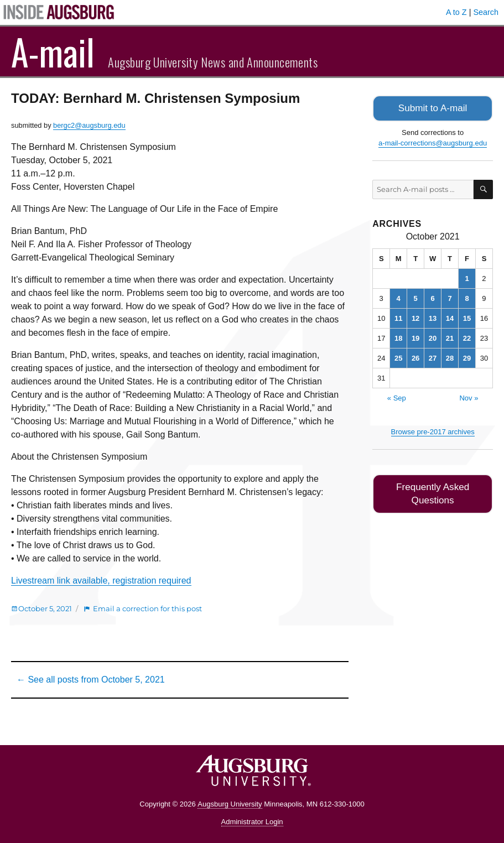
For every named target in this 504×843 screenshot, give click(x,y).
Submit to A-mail (433, 108)
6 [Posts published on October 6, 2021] (432, 297)
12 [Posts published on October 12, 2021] (415, 317)
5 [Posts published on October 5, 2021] (416, 297)
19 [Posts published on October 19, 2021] (415, 337)
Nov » (469, 397)
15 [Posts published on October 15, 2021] (467, 317)
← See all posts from (91, 680)
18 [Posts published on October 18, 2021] (398, 337)
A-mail (53, 51)
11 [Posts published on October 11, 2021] (398, 317)
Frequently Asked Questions (433, 491)
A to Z (456, 12)
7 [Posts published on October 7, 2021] (450, 297)
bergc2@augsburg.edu (89, 125)
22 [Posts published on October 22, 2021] (467, 337)
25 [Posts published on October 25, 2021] (398, 357)
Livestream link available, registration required (101, 581)
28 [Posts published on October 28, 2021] (450, 357)
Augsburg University (230, 804)
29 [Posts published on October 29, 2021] (467, 357)
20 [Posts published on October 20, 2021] (433, 337)
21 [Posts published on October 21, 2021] (450, 337)
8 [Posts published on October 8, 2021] (467, 297)
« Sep (397, 397)
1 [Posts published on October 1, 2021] (467, 277)
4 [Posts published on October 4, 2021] (399, 297)
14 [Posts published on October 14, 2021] (450, 317)
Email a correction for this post (147, 608)
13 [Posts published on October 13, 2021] (433, 317)
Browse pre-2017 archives (433, 431)
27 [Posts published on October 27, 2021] (433, 357)
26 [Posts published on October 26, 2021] (415, 357)
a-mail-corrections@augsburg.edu (433, 142)
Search (486, 12)
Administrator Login (252, 822)
